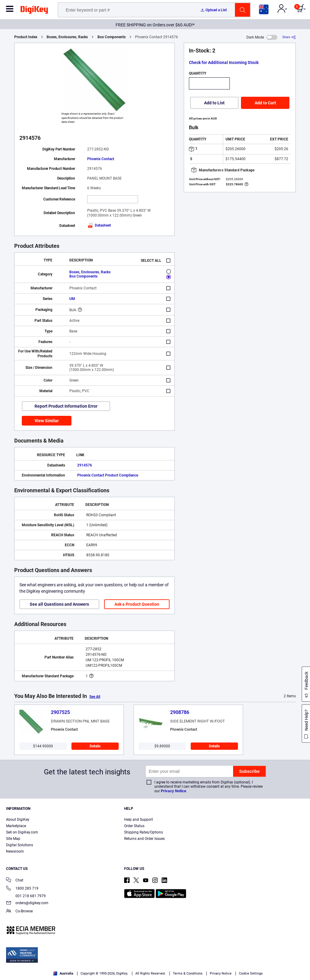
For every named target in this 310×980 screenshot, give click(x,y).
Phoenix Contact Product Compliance (108, 475)
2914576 (85, 465)
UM (72, 299)
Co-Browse (19, 912)
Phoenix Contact (101, 159)
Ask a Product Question (137, 604)
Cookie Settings (251, 973)
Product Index (26, 37)
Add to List (214, 103)
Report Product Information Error (66, 406)
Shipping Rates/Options (143, 832)
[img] (34, 11)
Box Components (112, 37)
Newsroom (15, 851)
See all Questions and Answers (59, 604)
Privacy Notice (173, 791)
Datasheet (99, 225)
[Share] (289, 37)
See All (95, 697)
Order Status (134, 826)
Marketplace (16, 826)
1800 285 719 (22, 889)
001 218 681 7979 (26, 896)
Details (95, 746)
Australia (63, 973)
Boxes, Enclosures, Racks (67, 37)
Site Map (13, 839)
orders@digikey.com (27, 903)
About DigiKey (18, 820)
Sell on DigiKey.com (22, 832)
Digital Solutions (20, 845)
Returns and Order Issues (144, 839)
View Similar (47, 421)
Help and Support (139, 820)
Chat (15, 881)
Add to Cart (265, 103)
